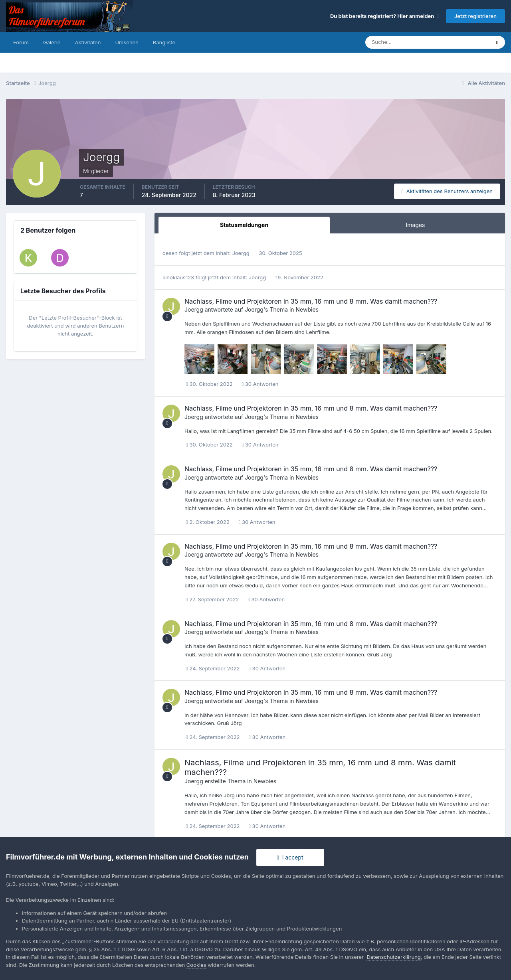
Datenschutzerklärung (393, 957)
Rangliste (164, 42)
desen (170, 253)
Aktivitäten (88, 42)
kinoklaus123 (178, 277)
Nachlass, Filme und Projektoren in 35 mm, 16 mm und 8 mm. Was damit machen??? (311, 301)
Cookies (196, 965)
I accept (290, 857)
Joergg (241, 253)
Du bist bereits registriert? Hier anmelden (384, 16)
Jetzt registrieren (475, 16)
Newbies (307, 309)
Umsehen (127, 42)
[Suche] (400, 42)
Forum (21, 42)
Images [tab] (415, 225)
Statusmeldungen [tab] (244, 225)
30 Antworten (260, 384)
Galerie (52, 42)
